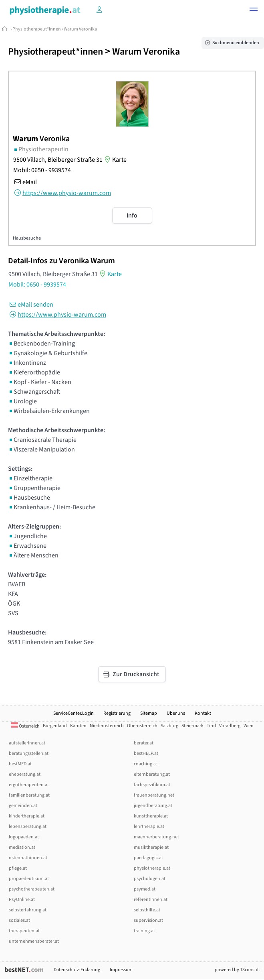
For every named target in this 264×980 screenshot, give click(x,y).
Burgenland (55, 726)
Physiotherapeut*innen (37, 29)
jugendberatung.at (153, 806)
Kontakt (203, 713)
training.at (144, 931)
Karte (115, 160)
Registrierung (117, 713)
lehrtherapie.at (149, 826)
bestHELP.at (146, 753)
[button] (254, 10)
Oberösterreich (142, 726)
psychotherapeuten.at (32, 889)
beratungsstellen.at (29, 753)
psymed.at (145, 889)
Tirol (211, 726)
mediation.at (22, 847)
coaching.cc (146, 764)
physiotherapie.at (152, 868)
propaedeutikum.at (29, 879)
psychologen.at (150, 879)
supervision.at (148, 920)
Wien (249, 726)
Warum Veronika (80, 29)
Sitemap (149, 713)
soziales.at (19, 920)
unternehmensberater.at (34, 941)
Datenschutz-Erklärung (77, 970)
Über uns (176, 713)
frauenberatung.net (154, 795)
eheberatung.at (25, 774)
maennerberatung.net (156, 837)
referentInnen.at (151, 900)
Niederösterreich (107, 726)
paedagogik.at (148, 858)
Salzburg (169, 726)
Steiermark (192, 726)
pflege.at (18, 868)
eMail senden (31, 305)
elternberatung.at (152, 774)
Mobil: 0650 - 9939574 (42, 170)
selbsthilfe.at (147, 910)
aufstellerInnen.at (27, 743)
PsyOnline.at (22, 900)
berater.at (144, 743)
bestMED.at (20, 764)
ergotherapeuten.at (29, 785)
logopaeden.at (24, 837)
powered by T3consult (237, 970)
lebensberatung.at (28, 826)
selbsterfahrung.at (28, 910)
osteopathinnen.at (28, 858)
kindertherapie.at (27, 816)
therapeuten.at (24, 931)
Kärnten (78, 726)
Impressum (121, 970)
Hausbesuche (27, 238)
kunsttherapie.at (151, 816)
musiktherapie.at (151, 847)
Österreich (25, 726)
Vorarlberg (230, 726)
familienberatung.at (29, 795)
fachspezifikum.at (152, 785)
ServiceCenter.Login (74, 713)
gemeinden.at (23, 806)
